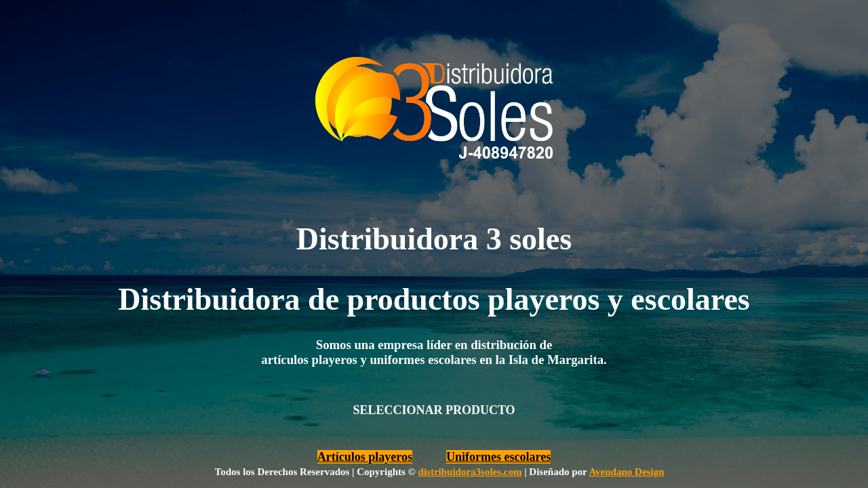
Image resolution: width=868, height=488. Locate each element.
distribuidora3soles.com (470, 472)
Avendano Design (626, 472)
